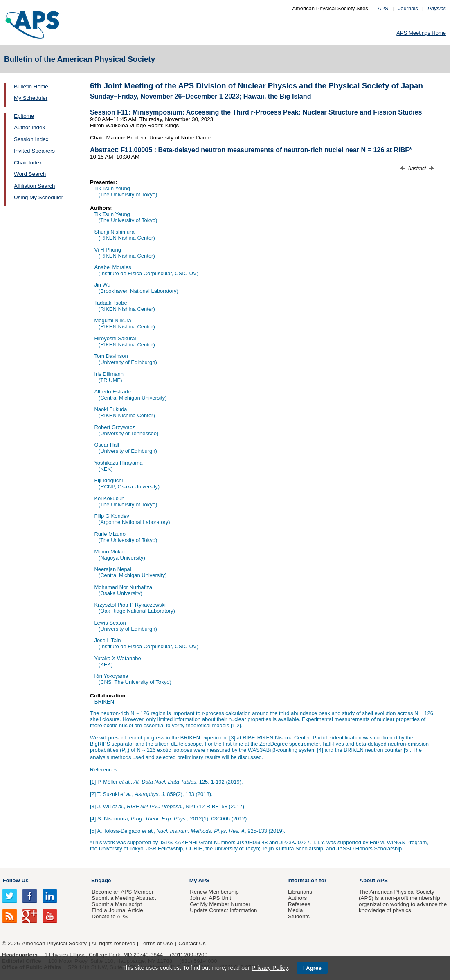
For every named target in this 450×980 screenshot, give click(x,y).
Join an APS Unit (210, 898)
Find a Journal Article (117, 910)
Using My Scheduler (38, 197)
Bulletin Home (31, 87)
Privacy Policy (270, 968)
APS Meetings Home (421, 33)
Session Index (31, 139)
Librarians (300, 892)
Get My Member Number (220, 904)
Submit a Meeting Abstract (124, 898)
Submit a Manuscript (117, 904)
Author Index (29, 127)
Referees (299, 904)
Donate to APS (110, 916)
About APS (373, 880)
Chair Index (28, 163)
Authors (297, 898)
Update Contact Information (223, 910)
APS (383, 8)
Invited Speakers (34, 151)
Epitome (24, 116)
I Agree (312, 968)
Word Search (30, 174)
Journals (408, 8)
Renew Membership (214, 892)
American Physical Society (54, 943)
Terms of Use (156, 943)
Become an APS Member (123, 892)
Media (296, 910)
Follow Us (15, 880)
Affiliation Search (35, 186)
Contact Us (192, 943)
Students (299, 916)
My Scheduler (31, 98)
